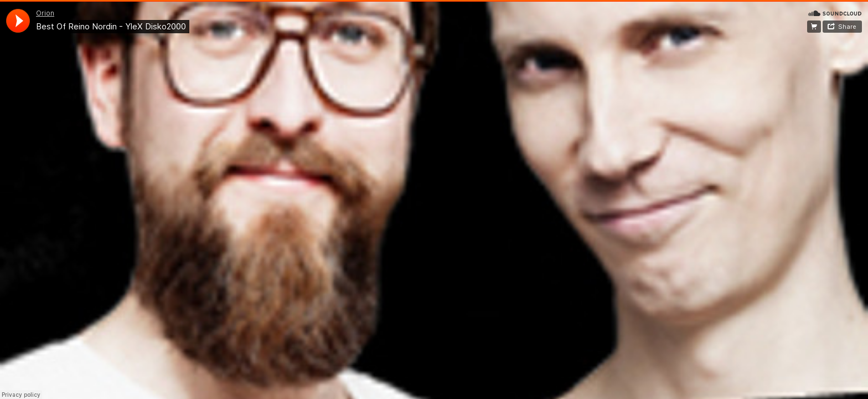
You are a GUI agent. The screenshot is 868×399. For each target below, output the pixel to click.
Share (847, 27)
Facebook (814, 27)
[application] (18, 21)
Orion (45, 13)
